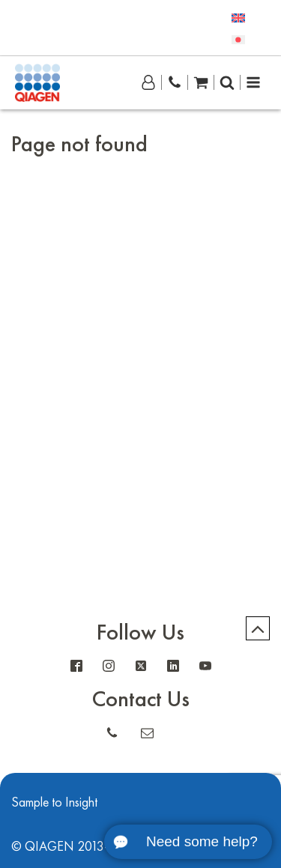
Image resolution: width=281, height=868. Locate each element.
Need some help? (202, 841)
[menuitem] (238, 17)
